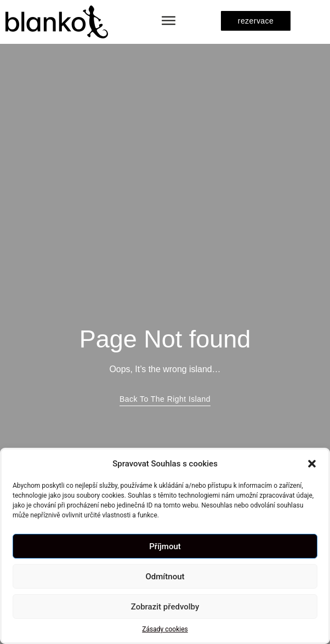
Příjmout (165, 546)
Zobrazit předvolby (165, 607)
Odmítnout (165, 577)
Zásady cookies (165, 629)
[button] (312, 464)
